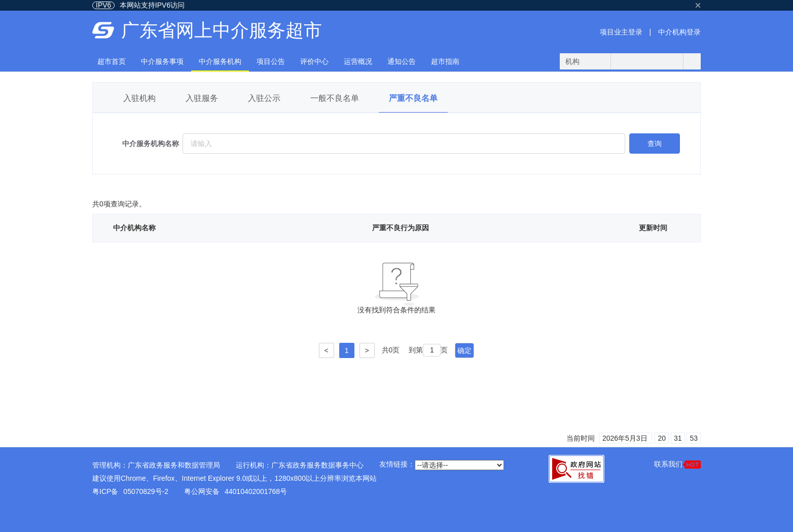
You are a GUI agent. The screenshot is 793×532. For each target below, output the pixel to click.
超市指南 (445, 61)
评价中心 (314, 61)
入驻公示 (264, 98)
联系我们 (677, 464)
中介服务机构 (220, 61)
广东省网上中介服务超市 (222, 30)
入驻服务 (202, 98)
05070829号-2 (146, 491)
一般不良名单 (335, 98)
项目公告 (271, 61)
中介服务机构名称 (151, 144)
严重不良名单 (413, 98)
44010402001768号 (256, 491)
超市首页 (112, 61)
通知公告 (402, 61)
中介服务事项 (162, 61)
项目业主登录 (621, 32)
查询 (655, 144)
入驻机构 (139, 98)
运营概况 (358, 61)
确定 (464, 350)
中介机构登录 (679, 32)
